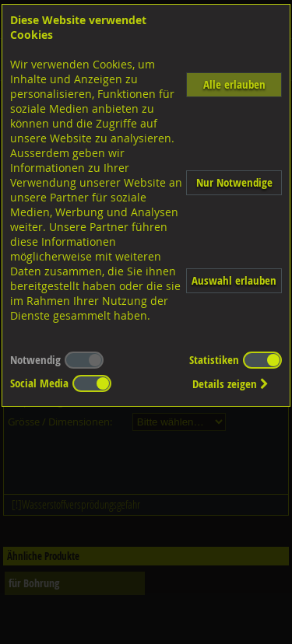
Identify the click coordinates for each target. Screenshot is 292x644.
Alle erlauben (234, 84)
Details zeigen (230, 384)
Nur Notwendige (234, 182)
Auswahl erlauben (234, 280)
